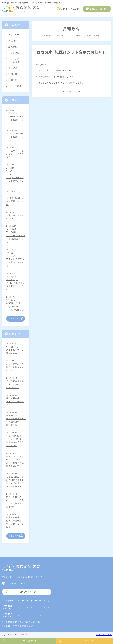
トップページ (15, 35)
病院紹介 (13, 41)
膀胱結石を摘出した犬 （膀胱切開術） (15, 402)
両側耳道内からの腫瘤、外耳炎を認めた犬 (15, 367)
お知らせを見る (16, 318)
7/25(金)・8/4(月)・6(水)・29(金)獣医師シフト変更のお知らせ (15, 305)
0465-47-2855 (70, 9)
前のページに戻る (71, 91)
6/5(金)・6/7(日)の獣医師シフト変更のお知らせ (15, 350)
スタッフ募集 (15, 86)
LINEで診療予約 (98, 9)
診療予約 (13, 47)
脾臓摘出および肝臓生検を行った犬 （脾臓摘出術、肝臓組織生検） (16, 420)
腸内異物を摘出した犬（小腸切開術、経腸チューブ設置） (15, 522)
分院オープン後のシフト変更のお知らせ (15, 154)
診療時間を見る (104, 635)
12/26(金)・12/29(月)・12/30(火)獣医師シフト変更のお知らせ (16, 236)
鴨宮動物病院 (49, 35)
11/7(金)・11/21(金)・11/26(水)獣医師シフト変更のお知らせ (15, 259)
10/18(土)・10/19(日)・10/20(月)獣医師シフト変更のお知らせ (16, 283)
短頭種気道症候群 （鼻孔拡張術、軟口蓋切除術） (16, 384)
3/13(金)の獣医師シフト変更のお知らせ (15, 137)
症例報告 (13, 74)
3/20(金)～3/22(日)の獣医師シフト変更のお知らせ (15, 118)
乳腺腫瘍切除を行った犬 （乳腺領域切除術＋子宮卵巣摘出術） (15, 441)
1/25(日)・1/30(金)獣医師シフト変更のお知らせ (15, 200)
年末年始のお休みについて (15, 217)
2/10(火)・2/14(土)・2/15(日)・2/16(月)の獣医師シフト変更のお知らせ (15, 176)
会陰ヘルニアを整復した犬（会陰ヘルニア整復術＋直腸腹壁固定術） (15, 461)
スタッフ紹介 (15, 53)
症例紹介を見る (16, 536)
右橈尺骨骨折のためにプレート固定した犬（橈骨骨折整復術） (15, 502)
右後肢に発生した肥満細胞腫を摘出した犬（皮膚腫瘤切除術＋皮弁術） (15, 482)
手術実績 (13, 68)
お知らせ (13, 80)
